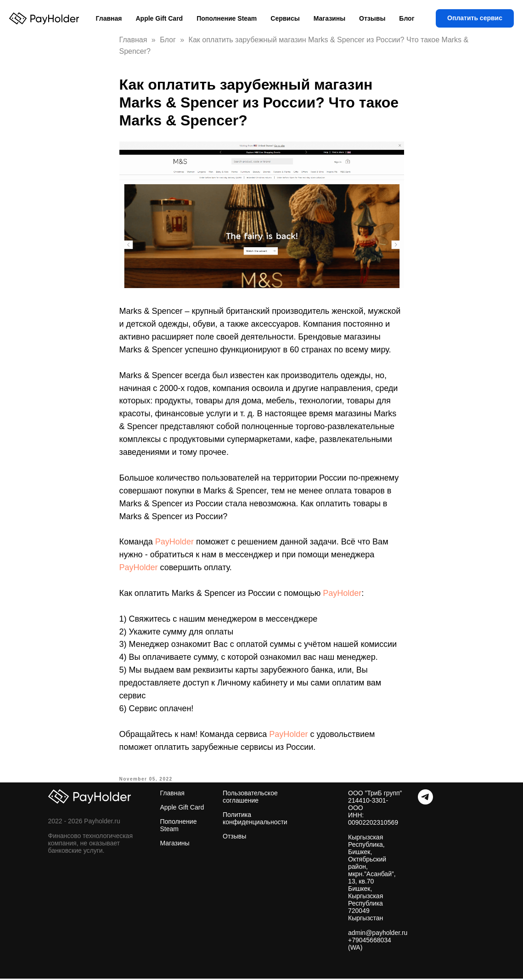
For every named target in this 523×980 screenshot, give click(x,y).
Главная (109, 18)
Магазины (329, 18)
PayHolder (174, 542)
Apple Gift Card (159, 18)
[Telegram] (425, 802)
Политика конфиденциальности (255, 818)
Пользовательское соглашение (250, 797)
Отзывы (372, 18)
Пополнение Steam (227, 18)
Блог (407, 18)
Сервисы (285, 18)
